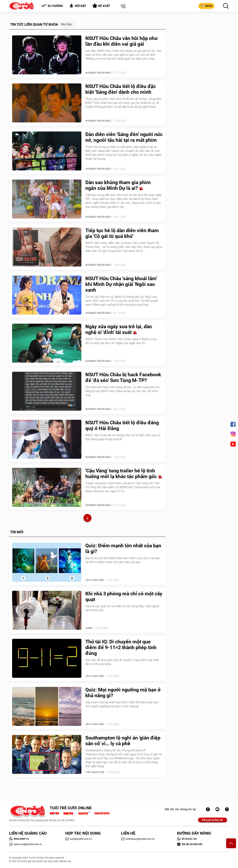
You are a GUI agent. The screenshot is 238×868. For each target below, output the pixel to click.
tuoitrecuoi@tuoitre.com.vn (138, 839)
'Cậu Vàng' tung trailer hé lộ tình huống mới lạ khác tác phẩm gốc (124, 474)
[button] (122, 7)
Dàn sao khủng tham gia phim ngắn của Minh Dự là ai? (118, 185)
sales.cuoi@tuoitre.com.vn (26, 844)
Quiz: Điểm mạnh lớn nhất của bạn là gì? (123, 548)
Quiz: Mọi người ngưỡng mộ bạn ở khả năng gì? (123, 693)
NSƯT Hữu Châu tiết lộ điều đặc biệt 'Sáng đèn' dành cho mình (121, 89)
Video (89, 628)
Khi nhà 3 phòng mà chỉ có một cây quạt (124, 597)
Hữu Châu (66, 24)
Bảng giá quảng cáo (212, 820)
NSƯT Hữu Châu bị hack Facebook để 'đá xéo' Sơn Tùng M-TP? (123, 377)
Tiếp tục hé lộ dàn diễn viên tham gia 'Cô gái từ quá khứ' (122, 233)
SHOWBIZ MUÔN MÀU (98, 73)
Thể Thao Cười (95, 772)
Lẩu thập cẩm (95, 580)
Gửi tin (206, 6)
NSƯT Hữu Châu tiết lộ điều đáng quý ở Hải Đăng (122, 425)
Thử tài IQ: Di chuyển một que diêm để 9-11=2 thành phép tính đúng (121, 647)
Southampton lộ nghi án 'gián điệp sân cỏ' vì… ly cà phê (123, 741)
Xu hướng (52, 6)
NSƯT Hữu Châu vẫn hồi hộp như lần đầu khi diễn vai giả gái (121, 41)
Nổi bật (78, 6)
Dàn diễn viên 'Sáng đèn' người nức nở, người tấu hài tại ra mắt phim (124, 137)
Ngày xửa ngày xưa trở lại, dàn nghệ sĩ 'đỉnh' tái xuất (119, 329)
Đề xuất (101, 6)
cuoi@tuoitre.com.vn (79, 839)
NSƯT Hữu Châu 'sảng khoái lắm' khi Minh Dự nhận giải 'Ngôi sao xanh (121, 284)
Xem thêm (87, 519)
